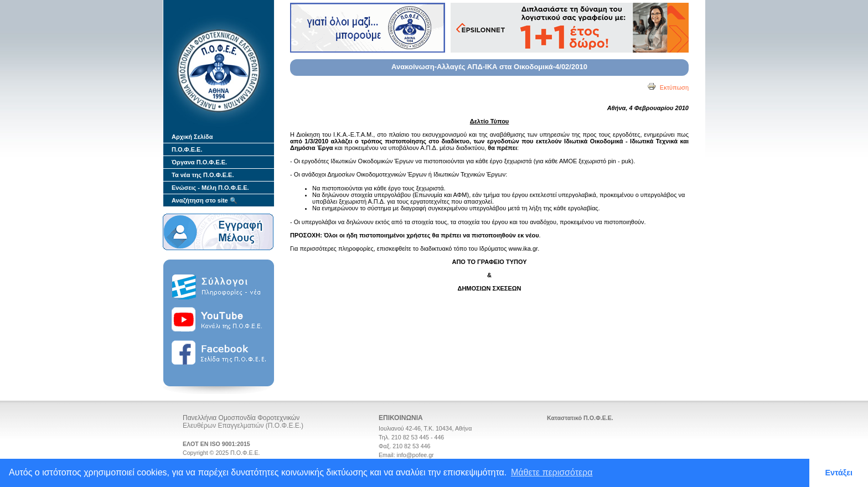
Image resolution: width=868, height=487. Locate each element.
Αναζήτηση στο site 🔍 (205, 200)
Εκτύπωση (668, 87)
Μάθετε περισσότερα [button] (552, 472)
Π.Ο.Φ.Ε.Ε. (187, 149)
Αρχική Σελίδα (192, 137)
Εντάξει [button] (839, 473)
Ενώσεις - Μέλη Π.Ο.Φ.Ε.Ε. (210, 188)
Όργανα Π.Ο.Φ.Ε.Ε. (199, 162)
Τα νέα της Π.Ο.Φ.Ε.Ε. (203, 175)
